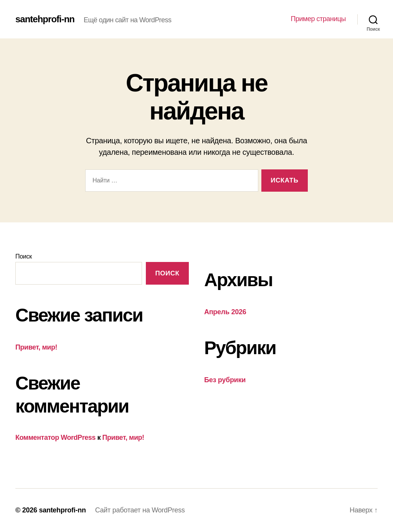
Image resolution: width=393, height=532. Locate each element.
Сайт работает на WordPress (140, 510)
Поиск (24, 256)
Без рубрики (225, 380)
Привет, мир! (36, 347)
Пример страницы (318, 19)
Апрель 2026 (225, 312)
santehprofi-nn (45, 19)
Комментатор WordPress (55, 438)
